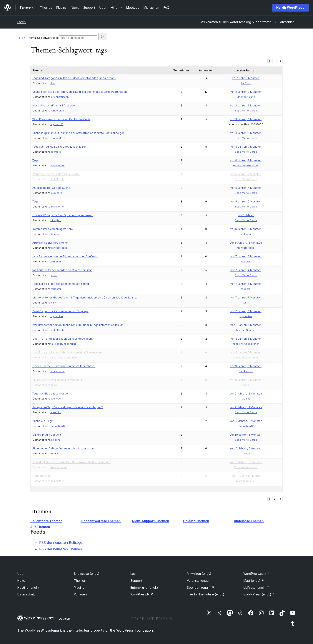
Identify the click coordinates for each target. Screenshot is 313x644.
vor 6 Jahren (246, 215)
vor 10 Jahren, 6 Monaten (246, 448)
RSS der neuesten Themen (61, 549)
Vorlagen (80, 594)
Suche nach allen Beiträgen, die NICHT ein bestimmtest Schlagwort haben (80, 92)
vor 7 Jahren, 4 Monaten (246, 270)
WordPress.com (257, 574)
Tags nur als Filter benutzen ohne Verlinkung (61, 284)
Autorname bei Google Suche (51, 188)
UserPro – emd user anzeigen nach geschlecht (62, 339)
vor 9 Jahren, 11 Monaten (246, 394)
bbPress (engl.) (256, 588)
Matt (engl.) (254, 581)
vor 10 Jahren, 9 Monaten (246, 462)
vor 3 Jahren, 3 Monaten (246, 105)
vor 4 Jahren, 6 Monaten (246, 133)
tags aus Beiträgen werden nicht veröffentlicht (62, 270)
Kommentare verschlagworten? (53, 229)
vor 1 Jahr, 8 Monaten (246, 78)
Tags (35, 160)
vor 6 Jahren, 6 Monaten (246, 229)
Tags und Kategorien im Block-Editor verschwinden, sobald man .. (74, 78)
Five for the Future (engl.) (206, 594)
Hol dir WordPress (290, 8)
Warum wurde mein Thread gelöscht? (56, 174)
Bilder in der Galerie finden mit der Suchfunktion (63, 448)
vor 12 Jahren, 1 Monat (246, 476)
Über (21, 574)
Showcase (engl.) (87, 574)
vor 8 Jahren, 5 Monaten (246, 325)
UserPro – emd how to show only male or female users (68, 352)
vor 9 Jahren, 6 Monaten (246, 366)
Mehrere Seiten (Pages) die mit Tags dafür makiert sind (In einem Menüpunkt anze (85, 298)
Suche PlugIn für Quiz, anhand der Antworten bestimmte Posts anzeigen (78, 133)
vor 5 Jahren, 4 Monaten (246, 188)
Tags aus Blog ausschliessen (51, 394)
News (21, 581)
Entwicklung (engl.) (144, 588)
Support (136, 581)
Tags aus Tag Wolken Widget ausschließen (59, 147)
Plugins (79, 588)
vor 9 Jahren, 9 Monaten (246, 380)
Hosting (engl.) (28, 588)
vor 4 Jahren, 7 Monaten (246, 147)
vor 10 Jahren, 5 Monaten (246, 435)
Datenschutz (27, 594)
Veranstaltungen (199, 581)
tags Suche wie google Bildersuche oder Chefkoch (65, 256)
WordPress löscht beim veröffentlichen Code (61, 119)
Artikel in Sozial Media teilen (50, 243)
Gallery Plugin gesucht (47, 435)
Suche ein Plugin (43, 421)
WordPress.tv (142, 594)
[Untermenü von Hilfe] (116, 8)
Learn (134, 574)
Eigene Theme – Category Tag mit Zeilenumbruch (64, 366)
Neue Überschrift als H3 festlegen (54, 105)
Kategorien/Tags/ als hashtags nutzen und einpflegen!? (68, 407)
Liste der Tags (42, 476)
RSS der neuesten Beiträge (61, 543)
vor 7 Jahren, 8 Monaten (246, 311)
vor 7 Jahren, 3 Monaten (246, 256)
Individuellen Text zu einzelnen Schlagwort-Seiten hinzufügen (72, 462)
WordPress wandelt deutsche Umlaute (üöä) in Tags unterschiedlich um (78, 325)
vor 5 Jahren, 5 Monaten (246, 201)
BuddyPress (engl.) (259, 594)
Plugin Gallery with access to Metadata (57, 380)
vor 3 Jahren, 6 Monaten (246, 119)
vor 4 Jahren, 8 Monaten (246, 160)
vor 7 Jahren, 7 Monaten (246, 298)
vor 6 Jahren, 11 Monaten (246, 243)
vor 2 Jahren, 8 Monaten (246, 92)
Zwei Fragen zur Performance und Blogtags (60, 311)
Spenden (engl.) (201, 588)
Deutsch (64, 619)
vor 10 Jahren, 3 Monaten (246, 421)
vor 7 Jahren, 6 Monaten (246, 284)
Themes (80, 581)
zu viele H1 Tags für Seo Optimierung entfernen (63, 215)
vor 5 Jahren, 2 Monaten (246, 174)
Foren (22, 22)
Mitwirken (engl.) (199, 574)
